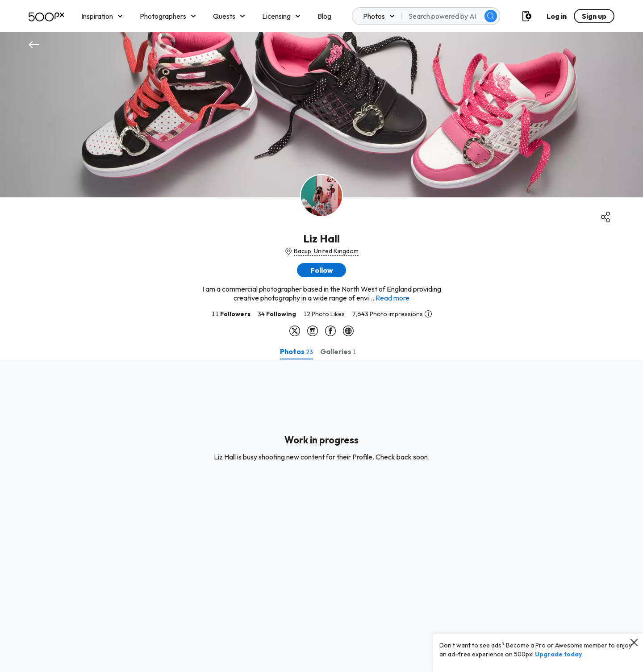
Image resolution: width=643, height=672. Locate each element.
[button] (321, 270)
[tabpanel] (321, 516)
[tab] (296, 351)
